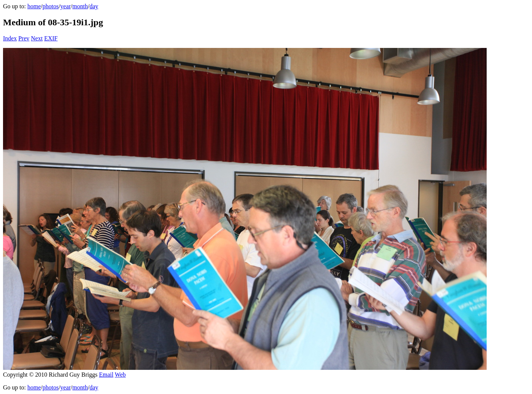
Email (106, 375)
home (34, 6)
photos (50, 6)
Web (120, 375)
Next (37, 38)
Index (10, 38)
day (94, 6)
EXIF (51, 38)
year (66, 6)
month (80, 6)
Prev (24, 38)
